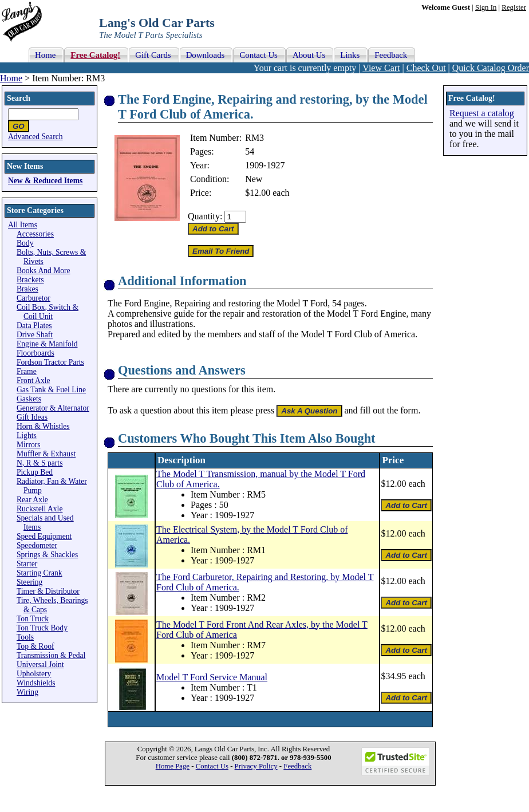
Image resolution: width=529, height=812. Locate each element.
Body (25, 243)
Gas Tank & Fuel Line (51, 390)
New (254, 179)
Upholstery (34, 674)
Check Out (426, 68)
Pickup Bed (35, 472)
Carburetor (33, 298)
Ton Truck (33, 619)
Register (514, 7)
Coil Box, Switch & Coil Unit (48, 312)
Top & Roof (35, 646)
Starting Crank (40, 573)
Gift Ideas (32, 417)
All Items (23, 225)
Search (19, 98)
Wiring (27, 692)
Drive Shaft (35, 335)
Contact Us (212, 766)
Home (11, 78)
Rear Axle (32, 500)
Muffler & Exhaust (46, 454)
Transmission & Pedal (51, 655)
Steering (29, 582)
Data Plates (34, 326)
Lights (27, 435)
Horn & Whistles (43, 426)
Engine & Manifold (47, 344)
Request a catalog (482, 113)
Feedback (297, 766)
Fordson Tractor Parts (50, 362)
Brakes (27, 289)
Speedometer (37, 545)
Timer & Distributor (48, 591)
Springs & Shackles (47, 555)
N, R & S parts (40, 463)
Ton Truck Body (42, 628)
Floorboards (35, 353)
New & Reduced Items (45, 181)
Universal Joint (40, 665)
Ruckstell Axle (40, 509)
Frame (27, 371)
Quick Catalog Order (491, 68)
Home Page (173, 766)
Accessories (35, 234)
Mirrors (29, 445)
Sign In (486, 7)
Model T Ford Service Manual (212, 677)
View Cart (381, 68)
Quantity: (205, 216)
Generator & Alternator (53, 408)
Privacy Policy (256, 766)
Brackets (30, 280)
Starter (27, 564)
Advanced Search (35, 137)
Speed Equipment (44, 536)
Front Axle (33, 381)
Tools (25, 637)
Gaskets (29, 399)
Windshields (36, 683)
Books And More (44, 271)
